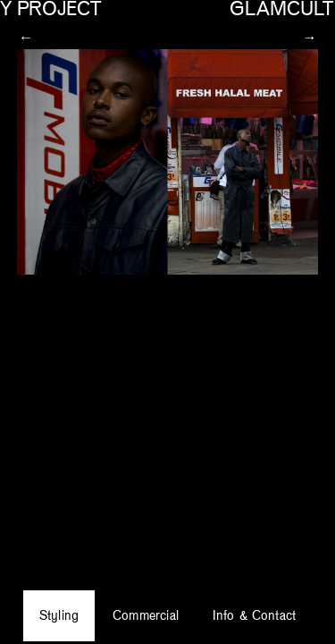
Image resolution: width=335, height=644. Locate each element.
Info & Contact (244, 613)
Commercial (149, 613)
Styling (72, 613)
